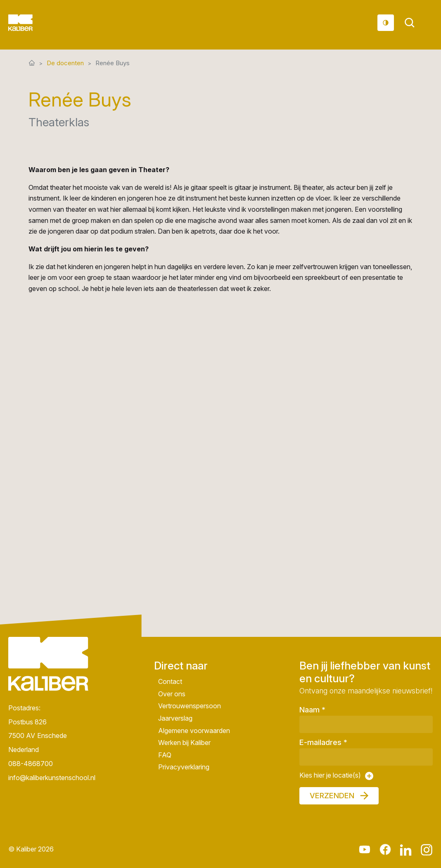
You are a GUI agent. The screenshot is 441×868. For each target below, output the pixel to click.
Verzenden (332, 796)
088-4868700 (31, 764)
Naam (312, 710)
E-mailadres (323, 742)
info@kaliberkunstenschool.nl (48, 778)
